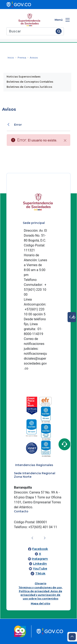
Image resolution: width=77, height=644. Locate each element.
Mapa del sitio (41, 604)
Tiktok (40, 573)
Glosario (41, 583)
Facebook (40, 549)
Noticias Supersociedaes (24, 77)
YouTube (40, 569)
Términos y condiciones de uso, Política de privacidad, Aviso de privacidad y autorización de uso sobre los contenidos (40, 593)
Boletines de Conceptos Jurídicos (29, 87)
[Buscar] (30, 31)
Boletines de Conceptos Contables (30, 82)
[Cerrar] (65, 140)
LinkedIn (40, 564)
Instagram (40, 559)
